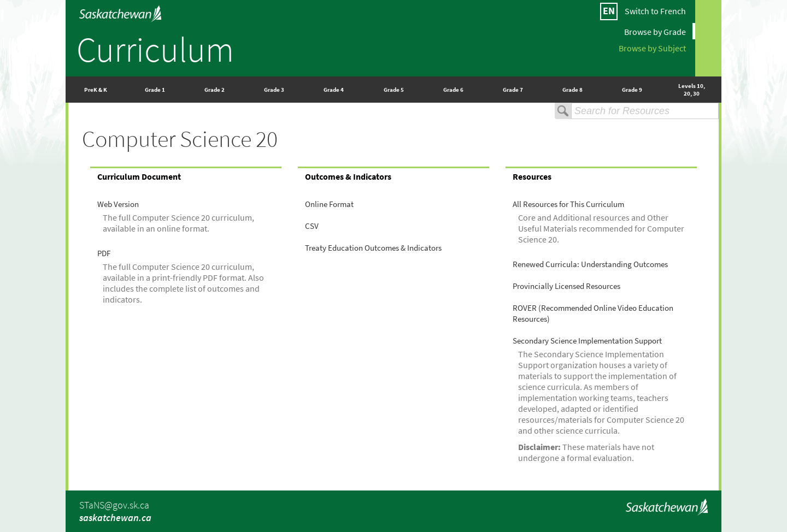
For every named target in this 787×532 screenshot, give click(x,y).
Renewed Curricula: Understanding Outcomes (590, 264)
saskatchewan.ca (115, 518)
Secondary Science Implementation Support (587, 341)
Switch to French (655, 11)
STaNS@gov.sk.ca (114, 505)
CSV (312, 226)
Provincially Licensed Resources (566, 286)
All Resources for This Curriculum (568, 204)
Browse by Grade (655, 31)
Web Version (118, 204)
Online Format (329, 204)
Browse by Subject (652, 48)
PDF (104, 253)
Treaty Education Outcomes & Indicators (373, 248)
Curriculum (155, 49)
